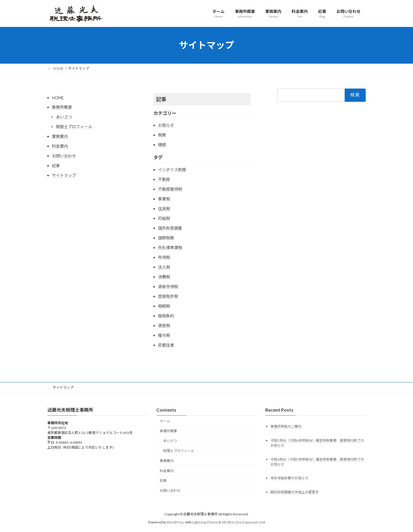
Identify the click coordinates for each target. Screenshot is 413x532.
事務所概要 (62, 107)
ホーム (165, 421)
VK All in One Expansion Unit (243, 522)
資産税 (164, 325)
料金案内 (60, 146)
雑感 (162, 145)
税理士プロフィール (74, 127)
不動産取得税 (170, 189)
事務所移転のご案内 (286, 426)
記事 (56, 166)
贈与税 (164, 335)
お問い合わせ (64, 156)
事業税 (164, 199)
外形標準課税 (170, 248)
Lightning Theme (205, 522)
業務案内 (60, 136)
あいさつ (64, 117)
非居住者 (166, 345)
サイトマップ (64, 175)
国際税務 (166, 238)
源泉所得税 (168, 286)
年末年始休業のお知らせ (289, 478)
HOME (58, 98)
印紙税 (164, 218)
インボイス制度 (172, 170)
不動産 (164, 179)
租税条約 (166, 316)
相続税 (164, 306)
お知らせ (166, 125)
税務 (162, 135)
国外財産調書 (170, 228)
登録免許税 (168, 296)
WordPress (176, 522)
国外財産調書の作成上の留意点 (295, 492)
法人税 (164, 267)
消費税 (164, 277)
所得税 (164, 257)
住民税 (164, 209)
